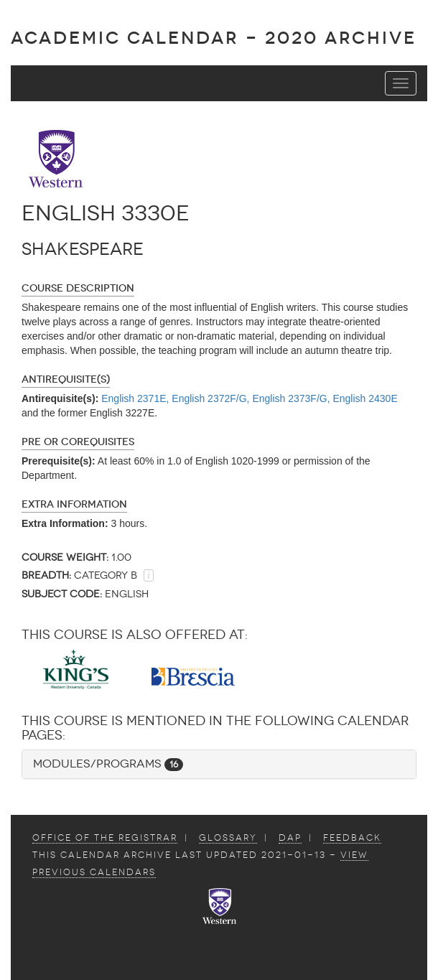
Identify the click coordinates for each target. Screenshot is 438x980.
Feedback (352, 838)
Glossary (228, 838)
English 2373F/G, (291, 398)
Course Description (78, 288)
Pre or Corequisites (78, 442)
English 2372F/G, (210, 398)
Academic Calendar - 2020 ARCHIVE (214, 38)
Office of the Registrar (105, 838)
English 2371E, (135, 398)
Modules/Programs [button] (108, 764)
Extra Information (74, 504)
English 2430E (365, 398)
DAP (290, 838)
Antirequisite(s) (66, 379)
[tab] (219, 764)
